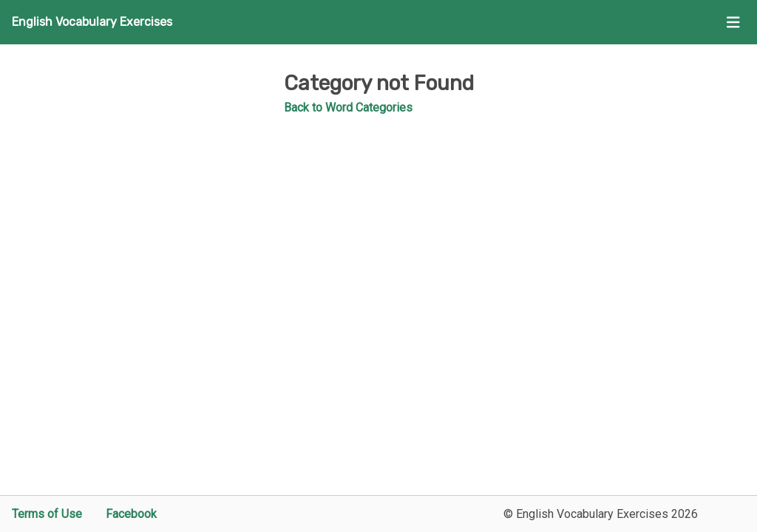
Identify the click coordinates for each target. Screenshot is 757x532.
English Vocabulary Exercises (92, 22)
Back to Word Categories (348, 108)
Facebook (131, 514)
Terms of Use (47, 514)
